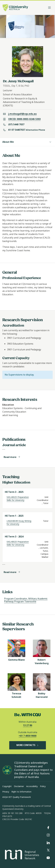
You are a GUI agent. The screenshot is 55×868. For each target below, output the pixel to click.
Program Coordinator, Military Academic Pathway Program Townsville (26, 600)
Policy (43, 786)
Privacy (6, 792)
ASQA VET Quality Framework (17, 797)
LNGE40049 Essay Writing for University (19, 523)
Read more (12, 457)
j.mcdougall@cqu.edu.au (22, 114)
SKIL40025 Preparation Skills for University (18, 499)
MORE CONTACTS (28, 745)
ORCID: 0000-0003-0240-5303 (24, 119)
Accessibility (32, 786)
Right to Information (21, 792)
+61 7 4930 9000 (27, 736)
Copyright (7, 786)
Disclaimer (19, 786)
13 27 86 (28, 725)
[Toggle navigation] (49, 8)
